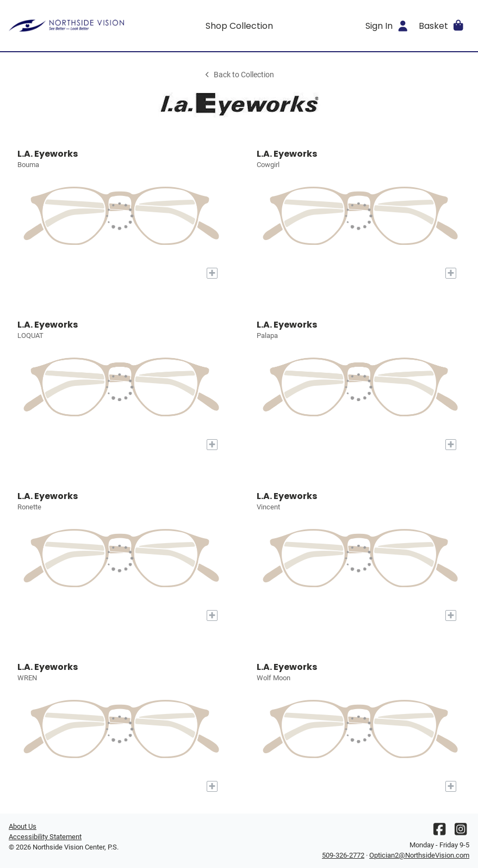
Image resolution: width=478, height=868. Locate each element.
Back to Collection (239, 75)
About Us (23, 826)
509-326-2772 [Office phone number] (343, 855)
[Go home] (66, 26)
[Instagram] (461, 832)
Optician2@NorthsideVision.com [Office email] (419, 855)
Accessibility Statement (45, 837)
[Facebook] (439, 832)
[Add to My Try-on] (212, 273)
